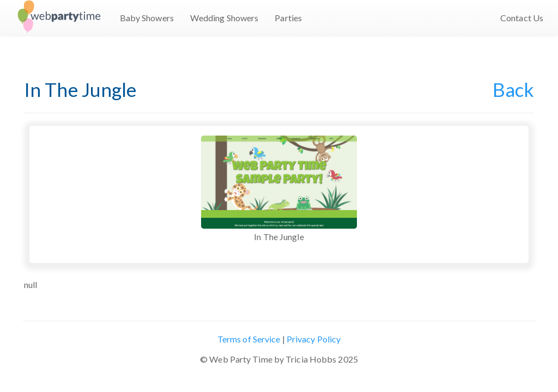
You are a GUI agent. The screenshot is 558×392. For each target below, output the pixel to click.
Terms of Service (249, 339)
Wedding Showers (225, 18)
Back (513, 89)
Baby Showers (147, 18)
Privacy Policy (314, 339)
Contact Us (522, 18)
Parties (288, 18)
